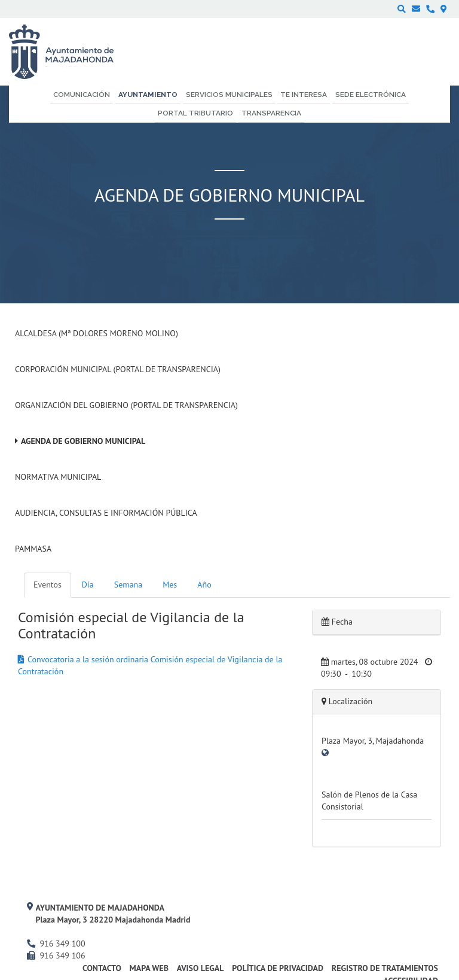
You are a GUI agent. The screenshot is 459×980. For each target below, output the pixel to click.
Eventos (48, 585)
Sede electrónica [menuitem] (371, 95)
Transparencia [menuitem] (271, 113)
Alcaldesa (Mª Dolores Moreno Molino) (97, 333)
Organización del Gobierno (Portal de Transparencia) (126, 405)
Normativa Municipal (58, 477)
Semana (128, 585)
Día (88, 585)
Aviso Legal (201, 968)
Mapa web (149, 968)
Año (204, 585)
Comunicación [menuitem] (82, 95)
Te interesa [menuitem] (304, 95)
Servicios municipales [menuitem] (229, 95)
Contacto (102, 968)
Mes (170, 585)
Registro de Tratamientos (385, 968)
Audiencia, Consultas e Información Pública (106, 513)
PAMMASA (33, 549)
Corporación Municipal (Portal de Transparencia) (118, 369)
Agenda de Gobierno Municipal (83, 441)
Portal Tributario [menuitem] (195, 113)
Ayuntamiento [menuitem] (148, 95)
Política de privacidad (278, 968)
